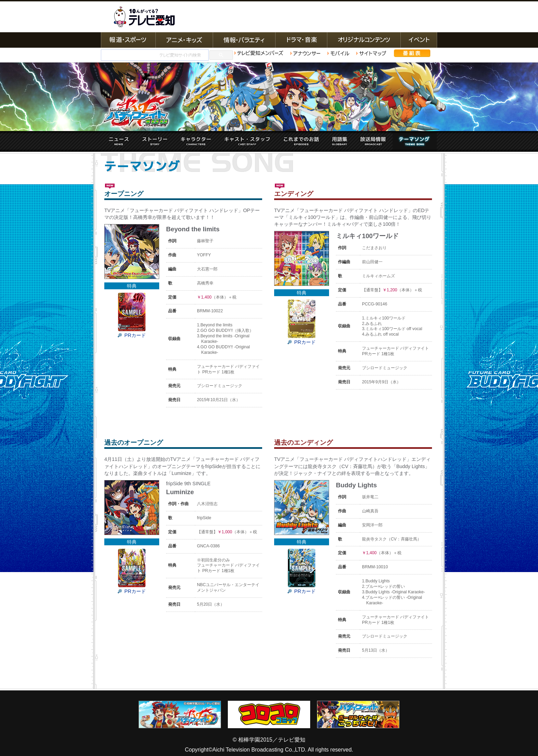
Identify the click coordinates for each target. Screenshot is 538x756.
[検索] (154, 55)
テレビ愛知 (144, 17)
